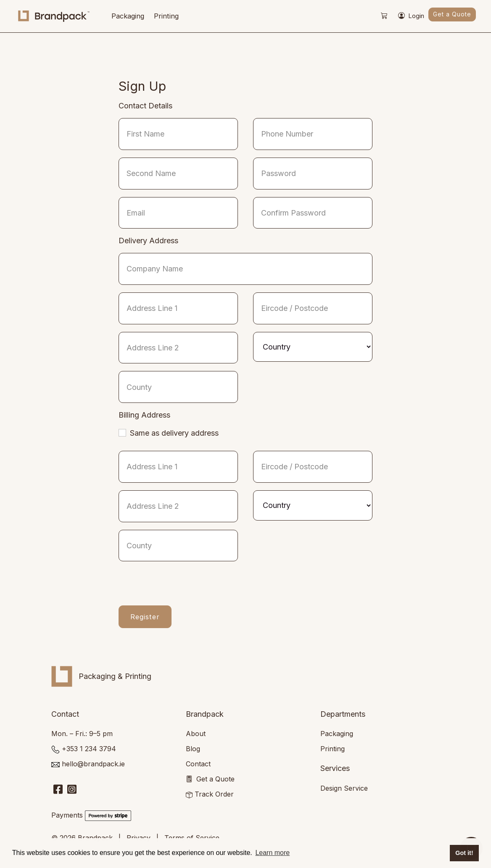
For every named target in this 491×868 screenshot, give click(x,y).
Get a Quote (452, 14)
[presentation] (182, 585)
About (196, 734)
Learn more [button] (272, 853)
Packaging (128, 16)
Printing (166, 16)
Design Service (344, 788)
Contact (198, 764)
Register (145, 617)
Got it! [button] (464, 853)
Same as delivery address (174, 433)
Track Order (214, 794)
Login (411, 16)
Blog (193, 749)
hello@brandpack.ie (93, 764)
